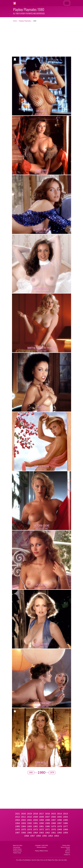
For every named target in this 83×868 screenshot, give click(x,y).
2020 (24, 814)
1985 (18, 826)
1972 (41, 829)
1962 (48, 833)
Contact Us (67, 855)
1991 (36, 823)
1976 (18, 829)
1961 (54, 833)
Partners (68, 853)
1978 (59, 826)
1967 (18, 833)
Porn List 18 (44, 860)
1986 (66, 823)
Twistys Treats (17, 853)
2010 (29, 817)
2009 (36, 817)
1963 (41, 833)
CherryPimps (17, 847)
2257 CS (68, 851)
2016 (48, 814)
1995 (66, 820)
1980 (48, 826)
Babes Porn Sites (53, 860)
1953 (56, 836)
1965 (29, 833)
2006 (54, 817)
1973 (36, 829)
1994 (18, 823)
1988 (54, 823)
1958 (27, 836)
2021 (18, 814)
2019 (29, 814)
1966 (24, 833)
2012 (18, 817)
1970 (54, 829)
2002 (24, 820)
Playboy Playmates (25, 21)
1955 (44, 836)
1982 (36, 826)
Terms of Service (65, 847)
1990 (41, 823)
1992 (29, 823)
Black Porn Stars (18, 845)
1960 (59, 833)
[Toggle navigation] (67, 3)
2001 (29, 820)
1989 (48, 823)
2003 (18, 820)
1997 (54, 820)
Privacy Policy (66, 845)
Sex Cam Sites (63, 860)
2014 (59, 814)
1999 (41, 820)
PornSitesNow (27, 860)
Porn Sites (19, 860)
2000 (36, 820)
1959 (66, 833)
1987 (59, 823)
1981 (41, 826)
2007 (48, 817)
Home (15, 21)
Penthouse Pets (17, 851)
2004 (66, 817)
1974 (29, 829)
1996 (59, 820)
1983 (29, 826)
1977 (66, 826)
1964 (36, 833)
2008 (41, 817)
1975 (24, 829)
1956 (39, 836)
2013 (66, 814)
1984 (24, 826)
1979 (54, 826)
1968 (66, 829)
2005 (59, 817)
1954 (51, 836)
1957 (33, 836)
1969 (59, 829)
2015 (54, 814)
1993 (24, 823)
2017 (41, 814)
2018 (36, 814)
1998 (48, 820)
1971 (48, 829)
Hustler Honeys (17, 849)
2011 (24, 817)
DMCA (68, 849)
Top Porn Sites (36, 860)
